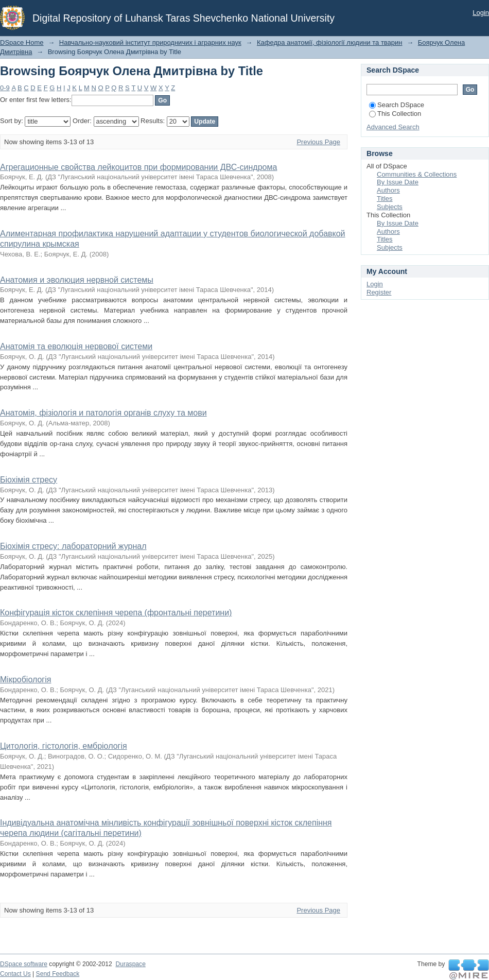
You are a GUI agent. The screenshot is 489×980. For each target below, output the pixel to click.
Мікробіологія (25, 680)
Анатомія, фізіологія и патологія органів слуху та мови (103, 413)
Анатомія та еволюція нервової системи (76, 346)
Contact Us (15, 974)
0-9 (5, 88)
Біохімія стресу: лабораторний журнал (73, 546)
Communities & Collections (417, 174)
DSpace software (24, 964)
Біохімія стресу (29, 480)
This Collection (395, 114)
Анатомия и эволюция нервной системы (77, 280)
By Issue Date (398, 182)
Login (481, 13)
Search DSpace (397, 105)
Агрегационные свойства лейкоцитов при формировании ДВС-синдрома (138, 167)
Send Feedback (58, 974)
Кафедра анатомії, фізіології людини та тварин (330, 42)
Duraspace (130, 964)
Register (379, 292)
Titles (385, 199)
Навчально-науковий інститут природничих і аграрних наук (150, 42)
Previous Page (318, 142)
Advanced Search (393, 127)
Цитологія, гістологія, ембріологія (64, 746)
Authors (388, 190)
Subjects (390, 207)
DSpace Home (22, 42)
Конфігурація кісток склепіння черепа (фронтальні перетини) (116, 613)
